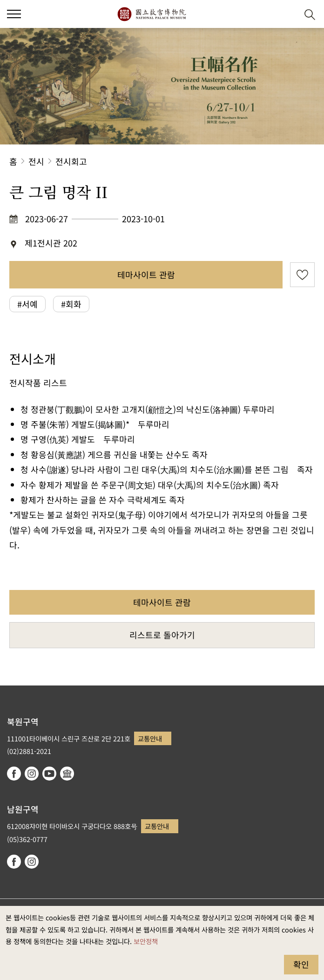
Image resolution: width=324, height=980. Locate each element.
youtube (49, 774)
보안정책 (146, 941)
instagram (32, 774)
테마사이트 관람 (146, 274)
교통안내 (150, 738)
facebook (14, 774)
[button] (287, 14)
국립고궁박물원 (152, 14)
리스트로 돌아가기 (162, 635)
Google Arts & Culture (67, 774)
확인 (301, 964)
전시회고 (71, 161)
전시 (36, 161)
